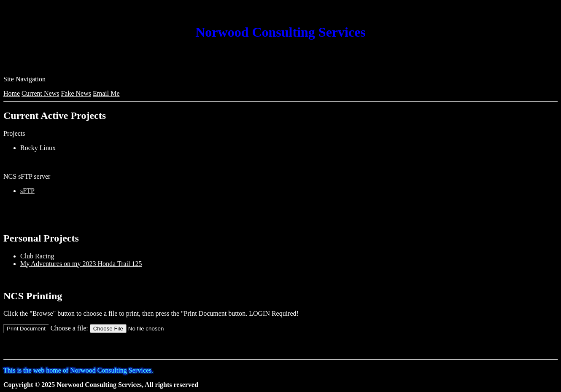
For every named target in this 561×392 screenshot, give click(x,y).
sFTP (27, 191)
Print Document (26, 329)
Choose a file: (69, 328)
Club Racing (37, 256)
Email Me (106, 93)
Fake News (76, 93)
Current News (40, 93)
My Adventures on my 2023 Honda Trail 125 (81, 264)
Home (12, 93)
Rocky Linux (38, 148)
